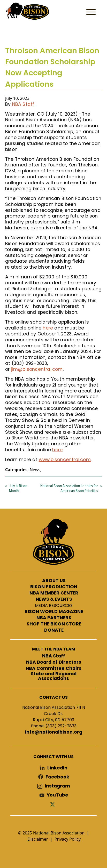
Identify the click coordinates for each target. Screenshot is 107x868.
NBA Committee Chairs (53, 669)
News (35, 470)
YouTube (58, 795)
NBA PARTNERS (54, 618)
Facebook (57, 777)
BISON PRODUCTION (54, 587)
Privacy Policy (68, 839)
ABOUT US (54, 581)
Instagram (57, 786)
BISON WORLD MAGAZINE (54, 612)
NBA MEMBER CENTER (54, 593)
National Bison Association (27, 11)
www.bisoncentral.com (65, 460)
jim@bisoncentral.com (37, 369)
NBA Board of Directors (54, 662)
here (48, 328)
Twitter (53, 804)
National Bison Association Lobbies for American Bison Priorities (69, 488)
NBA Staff (23, 104)
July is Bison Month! (18, 488)
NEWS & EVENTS (54, 599)
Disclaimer (38, 839)
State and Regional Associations (54, 676)
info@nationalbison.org (54, 732)
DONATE (54, 630)
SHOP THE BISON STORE (54, 624)
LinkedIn (57, 768)
